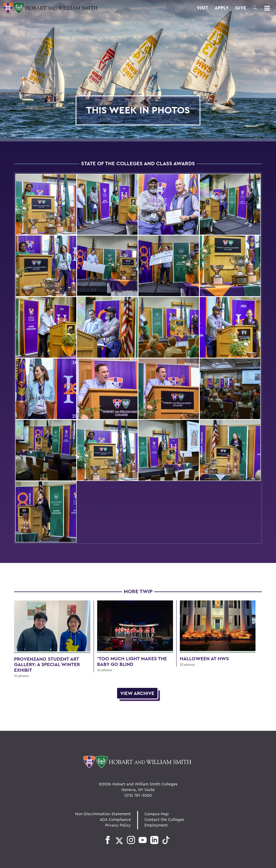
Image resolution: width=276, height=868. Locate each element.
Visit (202, 8)
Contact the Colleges (164, 819)
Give (241, 8)
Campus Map (157, 814)
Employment (156, 825)
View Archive (137, 693)
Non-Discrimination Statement (103, 814)
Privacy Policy (118, 825)
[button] (255, 7)
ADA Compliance (115, 819)
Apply (222, 8)
